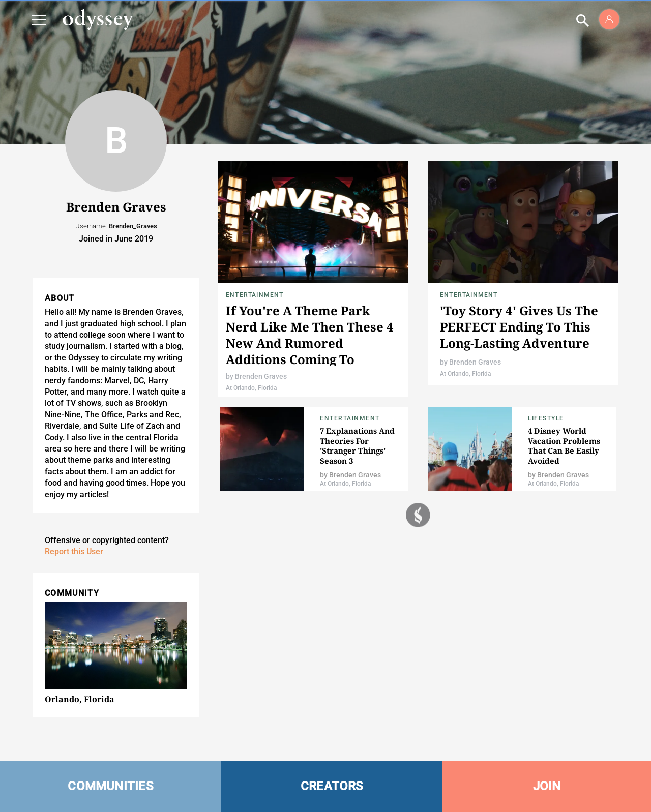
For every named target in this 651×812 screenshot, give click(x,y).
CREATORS (332, 786)
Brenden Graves (261, 376)
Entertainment (255, 295)
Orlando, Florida (80, 699)
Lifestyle (546, 418)
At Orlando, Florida (251, 388)
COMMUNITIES (111, 786)
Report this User (74, 551)
